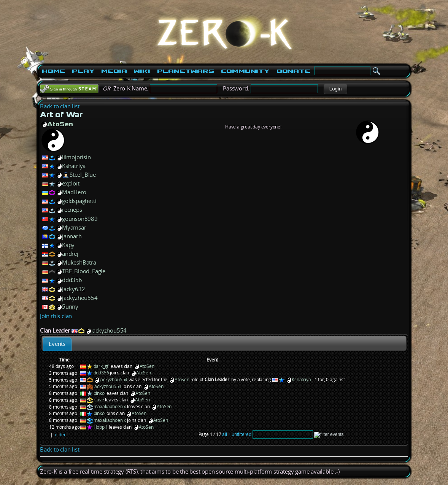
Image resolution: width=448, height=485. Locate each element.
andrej (70, 254)
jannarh (72, 236)
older (60, 435)
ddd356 (72, 280)
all (224, 434)
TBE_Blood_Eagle (84, 271)
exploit (71, 183)
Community (245, 71)
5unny (70, 307)
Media (114, 71)
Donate (293, 71)
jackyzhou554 (80, 298)
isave (99, 400)
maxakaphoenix (110, 407)
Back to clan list (60, 106)
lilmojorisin (76, 157)
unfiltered (241, 434)
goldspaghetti (79, 201)
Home (53, 71)
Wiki (142, 71)
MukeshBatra (79, 262)
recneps (72, 210)
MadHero (74, 192)
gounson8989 (80, 219)
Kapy (68, 245)
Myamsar (74, 227)
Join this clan (56, 316)
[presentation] (57, 344)
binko (99, 393)
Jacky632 (73, 289)
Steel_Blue (83, 175)
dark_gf (101, 366)
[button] (335, 89)
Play (83, 71)
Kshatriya (74, 166)
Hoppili (101, 427)
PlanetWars (186, 71)
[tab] (57, 344)
